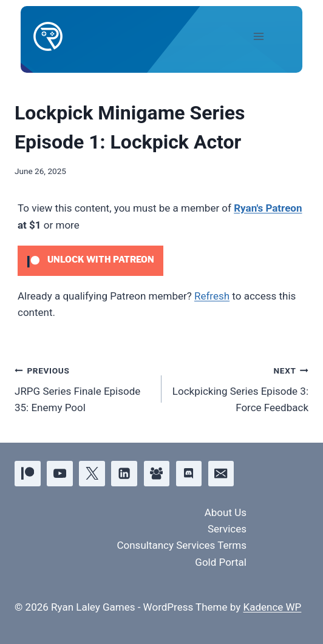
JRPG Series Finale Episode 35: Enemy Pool (83, 388)
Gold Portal (221, 562)
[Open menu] (269, 36)
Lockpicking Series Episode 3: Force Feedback (240, 388)
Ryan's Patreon (268, 208)
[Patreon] (28, 474)
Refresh (212, 296)
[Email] (221, 474)
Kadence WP (272, 607)
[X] (92, 474)
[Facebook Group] (157, 474)
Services (227, 529)
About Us (226, 512)
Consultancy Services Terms (182, 545)
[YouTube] (60, 474)
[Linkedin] (124, 474)
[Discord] (189, 474)
